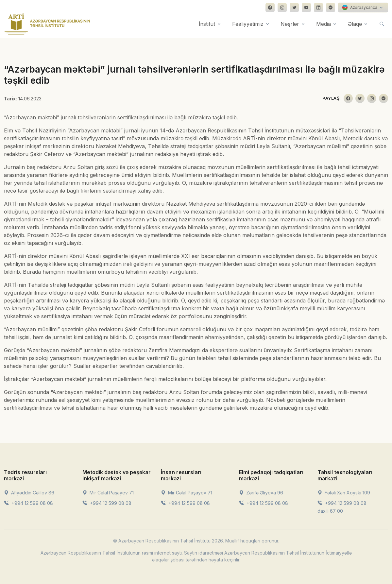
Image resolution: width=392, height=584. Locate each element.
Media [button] (324, 24)
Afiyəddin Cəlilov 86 (29, 493)
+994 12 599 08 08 (28, 503)
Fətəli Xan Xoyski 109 (344, 493)
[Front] (47, 24)
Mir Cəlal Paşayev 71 (108, 493)
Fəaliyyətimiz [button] (248, 24)
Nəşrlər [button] (290, 24)
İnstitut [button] (207, 24)
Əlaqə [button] (355, 24)
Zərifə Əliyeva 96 (261, 493)
